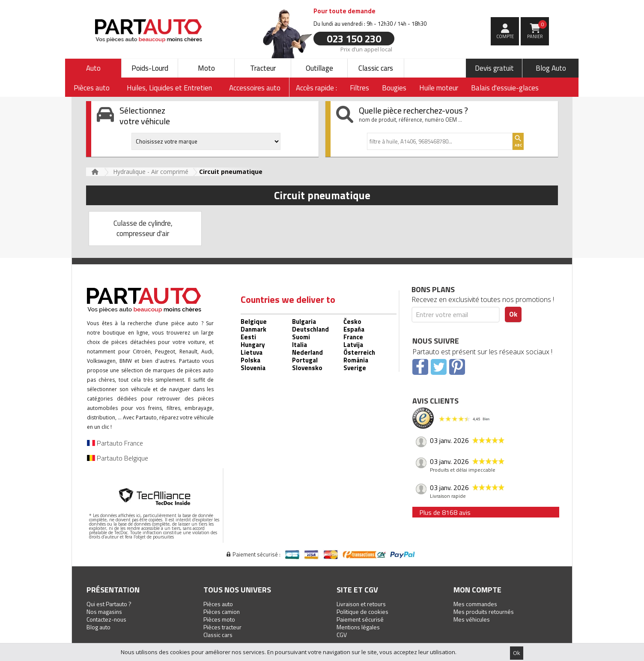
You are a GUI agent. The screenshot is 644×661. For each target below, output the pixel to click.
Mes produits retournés (484, 612)
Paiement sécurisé (360, 619)
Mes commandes (475, 604)
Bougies (394, 88)
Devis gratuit (494, 68)
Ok (517, 653)
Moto (206, 68)
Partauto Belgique (118, 458)
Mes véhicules (472, 619)
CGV (342, 635)
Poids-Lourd (150, 68)
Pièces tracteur (222, 627)
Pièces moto (219, 619)
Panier (537, 30)
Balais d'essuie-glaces (505, 88)
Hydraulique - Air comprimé (151, 172)
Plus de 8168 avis (445, 512)
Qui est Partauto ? (109, 604)
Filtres (359, 88)
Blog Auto (551, 68)
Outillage (319, 68)
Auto (93, 68)
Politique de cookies (362, 612)
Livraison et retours (361, 604)
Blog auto (98, 627)
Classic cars (376, 68)
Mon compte (477, 590)
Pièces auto (218, 604)
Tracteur (263, 68)
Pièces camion (222, 612)
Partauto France (115, 443)
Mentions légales (358, 627)
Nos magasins (104, 612)
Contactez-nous (106, 619)
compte (505, 36)
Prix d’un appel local (366, 49)
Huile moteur (439, 88)
